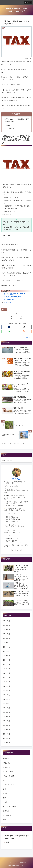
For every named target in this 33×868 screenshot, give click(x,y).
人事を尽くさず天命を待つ (12, 297)
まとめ (8, 125)
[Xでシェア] (11, 317)
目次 (15, 114)
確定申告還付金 (9, 300)
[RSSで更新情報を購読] (24, 331)
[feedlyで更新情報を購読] (9, 331)
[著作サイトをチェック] (9, 327)
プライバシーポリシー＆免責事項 (17, 862)
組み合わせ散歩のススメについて (15, 294)
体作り (4, 309)
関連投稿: (11, 128)
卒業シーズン (8, 302)
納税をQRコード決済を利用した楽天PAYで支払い (17, 120)
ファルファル (17, 479)
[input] (16, 461)
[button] (22, 317)
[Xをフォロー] (24, 327)
